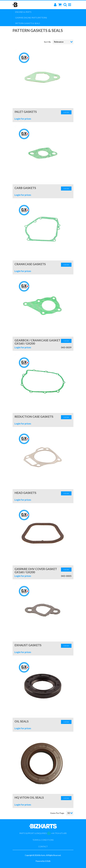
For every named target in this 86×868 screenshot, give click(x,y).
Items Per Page (57, 813)
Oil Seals (21, 721)
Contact (43, 847)
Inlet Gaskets (26, 112)
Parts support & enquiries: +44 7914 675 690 (43, 833)
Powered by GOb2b (43, 861)
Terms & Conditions (43, 840)
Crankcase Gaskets (30, 264)
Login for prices (23, 119)
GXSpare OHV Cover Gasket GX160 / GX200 (36, 570)
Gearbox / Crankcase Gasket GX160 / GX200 (37, 342)
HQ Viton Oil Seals (29, 797)
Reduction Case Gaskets (34, 417)
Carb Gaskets (25, 188)
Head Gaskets (25, 493)
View (66, 112)
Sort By (48, 42)
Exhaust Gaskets (28, 645)
